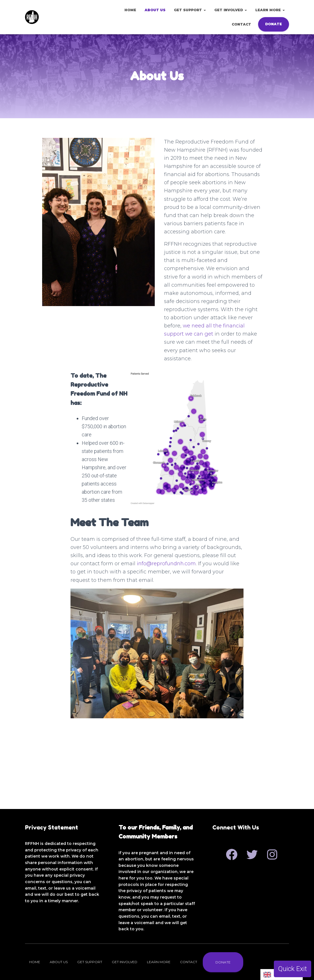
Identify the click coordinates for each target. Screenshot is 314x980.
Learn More (270, 10)
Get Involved (231, 10)
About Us (155, 10)
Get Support (190, 10)
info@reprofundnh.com (167, 637)
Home (130, 10)
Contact (241, 24)
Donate (274, 24)
